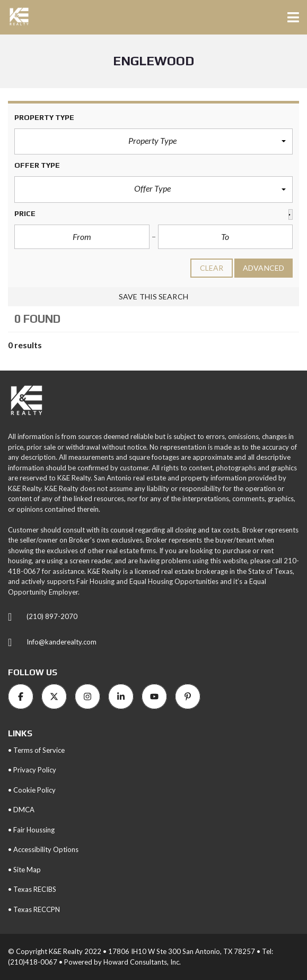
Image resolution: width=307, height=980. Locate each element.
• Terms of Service (36, 750)
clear (212, 268)
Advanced (264, 268)
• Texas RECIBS (32, 889)
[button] (153, 142)
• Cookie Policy (32, 790)
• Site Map (24, 870)
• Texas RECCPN (34, 909)
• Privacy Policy (32, 770)
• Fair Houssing (31, 830)
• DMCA (21, 810)
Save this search (153, 296)
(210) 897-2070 (52, 616)
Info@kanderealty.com (62, 642)
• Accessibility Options (43, 849)
